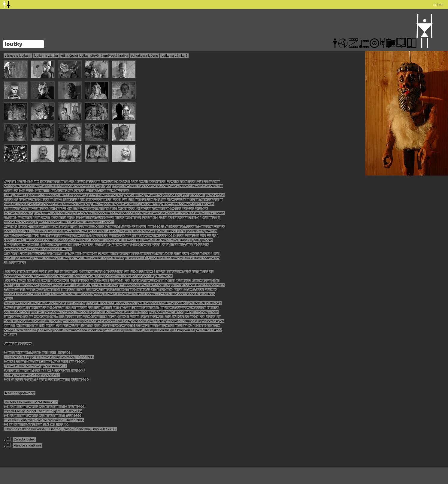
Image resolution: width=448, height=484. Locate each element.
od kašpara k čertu (145, 56)
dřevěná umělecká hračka (109, 56)
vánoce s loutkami (18, 56)
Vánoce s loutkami (27, 445)
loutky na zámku (46, 56)
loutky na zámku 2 (174, 56)
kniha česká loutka (74, 56)
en (441, 5)
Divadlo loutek (24, 439)
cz (435, 5)
